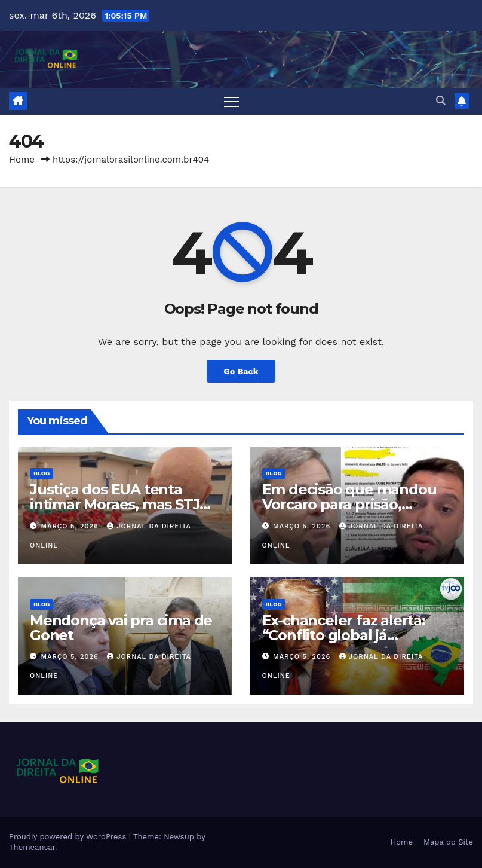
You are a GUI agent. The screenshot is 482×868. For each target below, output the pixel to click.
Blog (42, 473)
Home (22, 160)
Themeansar (32, 847)
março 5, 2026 (71, 526)
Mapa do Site (448, 842)
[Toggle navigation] (231, 101)
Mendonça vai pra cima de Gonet (121, 628)
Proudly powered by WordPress (69, 837)
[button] (441, 101)
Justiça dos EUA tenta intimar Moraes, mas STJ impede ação (115, 504)
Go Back (241, 371)
